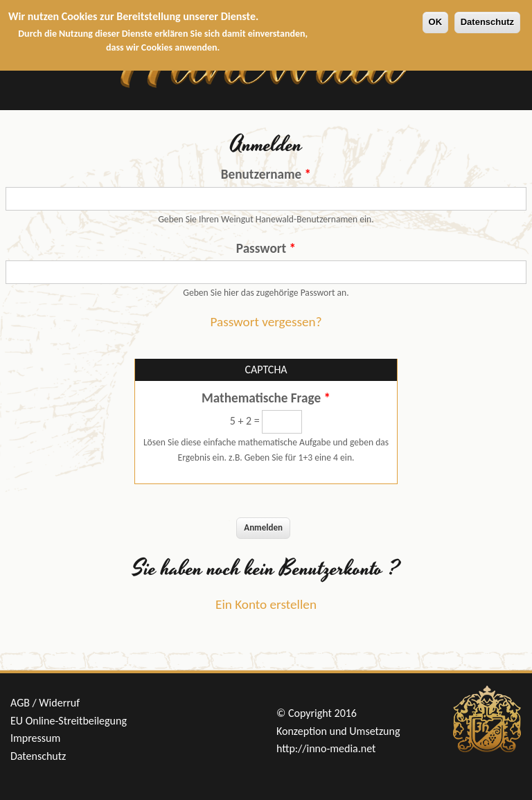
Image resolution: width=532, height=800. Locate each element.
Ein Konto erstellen (266, 604)
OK (436, 22)
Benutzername (266, 174)
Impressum (35, 738)
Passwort (266, 248)
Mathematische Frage (266, 398)
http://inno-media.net (326, 748)
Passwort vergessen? (266, 322)
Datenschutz (487, 22)
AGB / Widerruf (45, 703)
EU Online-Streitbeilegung (69, 721)
